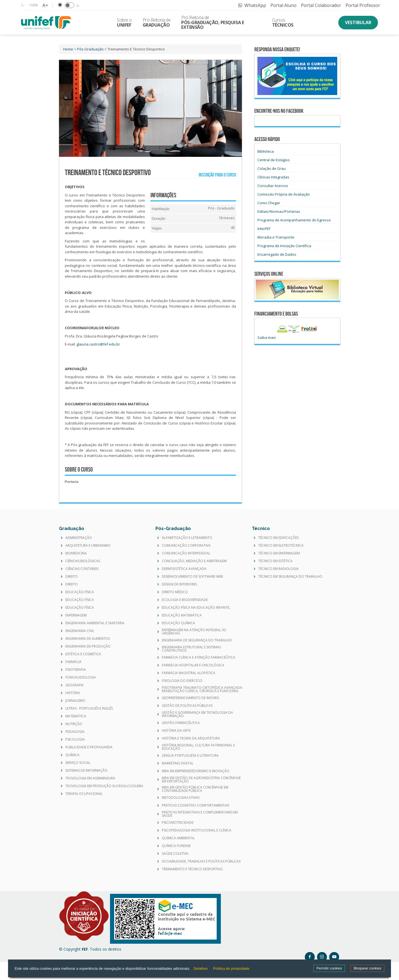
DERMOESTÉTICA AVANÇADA (184, 569)
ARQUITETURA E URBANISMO (88, 546)
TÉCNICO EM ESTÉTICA (275, 561)
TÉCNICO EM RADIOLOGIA (278, 569)
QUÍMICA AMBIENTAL (178, 838)
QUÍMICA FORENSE (176, 846)
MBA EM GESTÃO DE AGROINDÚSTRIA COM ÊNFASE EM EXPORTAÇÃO (201, 780)
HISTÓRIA (73, 693)
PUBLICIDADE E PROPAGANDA (89, 747)
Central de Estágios (274, 160)
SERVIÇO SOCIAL (78, 763)
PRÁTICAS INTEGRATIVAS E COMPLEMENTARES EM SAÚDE (200, 814)
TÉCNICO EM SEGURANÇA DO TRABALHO (290, 577)
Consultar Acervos (273, 186)
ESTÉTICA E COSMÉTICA (83, 654)
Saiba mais (267, 337)
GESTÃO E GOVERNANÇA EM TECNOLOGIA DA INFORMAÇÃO (197, 714)
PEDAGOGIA (75, 732)
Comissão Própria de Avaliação (284, 194)
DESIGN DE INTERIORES (179, 584)
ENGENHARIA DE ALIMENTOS (88, 639)
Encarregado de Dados (277, 254)
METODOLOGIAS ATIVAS (181, 798)
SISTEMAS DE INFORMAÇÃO (86, 771)
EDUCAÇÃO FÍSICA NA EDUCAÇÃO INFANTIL (196, 608)
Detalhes (200, 969)
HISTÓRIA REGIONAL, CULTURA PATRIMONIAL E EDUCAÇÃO (198, 747)
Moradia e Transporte (276, 237)
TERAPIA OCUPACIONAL (84, 794)
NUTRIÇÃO (74, 724)
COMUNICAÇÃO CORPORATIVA (186, 546)
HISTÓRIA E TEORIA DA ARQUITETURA (191, 738)
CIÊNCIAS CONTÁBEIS (82, 569)
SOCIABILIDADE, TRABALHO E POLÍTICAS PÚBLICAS (201, 861)
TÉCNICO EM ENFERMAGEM (279, 553)
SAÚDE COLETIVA (175, 854)
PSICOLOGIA (75, 740)
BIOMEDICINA (76, 553)
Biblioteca (266, 151)
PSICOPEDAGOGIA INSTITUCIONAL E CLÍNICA (197, 830)
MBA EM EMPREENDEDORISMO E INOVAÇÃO (196, 771)
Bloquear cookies (367, 968)
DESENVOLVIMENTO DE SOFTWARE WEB (192, 577)
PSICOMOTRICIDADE (178, 823)
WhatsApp (252, 5)
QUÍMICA (72, 755)
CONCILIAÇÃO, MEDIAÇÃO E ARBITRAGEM (194, 561)
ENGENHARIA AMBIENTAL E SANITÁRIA (95, 623)
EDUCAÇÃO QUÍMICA (178, 623)
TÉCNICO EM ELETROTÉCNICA (281, 546)
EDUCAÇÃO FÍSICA (80, 592)
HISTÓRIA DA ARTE (176, 731)
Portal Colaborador (321, 5)
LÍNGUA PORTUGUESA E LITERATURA (190, 756)
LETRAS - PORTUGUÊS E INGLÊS (89, 708)
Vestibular (358, 22)
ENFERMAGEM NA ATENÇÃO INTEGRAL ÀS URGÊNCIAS (194, 632)
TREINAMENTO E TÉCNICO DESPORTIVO (192, 869)
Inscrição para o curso (216, 175)
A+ (45, 5)
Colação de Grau (272, 168)
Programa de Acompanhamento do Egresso (294, 220)
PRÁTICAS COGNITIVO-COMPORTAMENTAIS (195, 805)
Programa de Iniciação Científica (284, 246)
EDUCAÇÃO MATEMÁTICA (182, 615)
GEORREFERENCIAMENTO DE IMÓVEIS (190, 698)
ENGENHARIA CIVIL (80, 631)
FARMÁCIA (73, 662)
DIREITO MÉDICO (175, 592)
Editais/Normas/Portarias (279, 211)
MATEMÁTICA (76, 716)
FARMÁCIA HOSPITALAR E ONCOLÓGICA (193, 665)
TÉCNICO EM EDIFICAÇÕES (278, 538)
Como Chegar (269, 203)
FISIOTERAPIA (76, 670)
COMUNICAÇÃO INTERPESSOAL (186, 553)
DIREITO (72, 577)
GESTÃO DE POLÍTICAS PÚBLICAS (187, 706)
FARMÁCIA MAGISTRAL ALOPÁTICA (189, 673)
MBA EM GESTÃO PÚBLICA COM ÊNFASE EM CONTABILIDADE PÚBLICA (195, 789)
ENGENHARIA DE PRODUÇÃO (88, 646)
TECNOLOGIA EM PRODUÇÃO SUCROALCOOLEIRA (104, 786)
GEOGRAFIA (75, 685)
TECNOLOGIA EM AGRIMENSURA (90, 778)
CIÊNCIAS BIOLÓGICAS (83, 561)
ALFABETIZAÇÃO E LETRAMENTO (187, 538)
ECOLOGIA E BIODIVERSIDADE (185, 600)
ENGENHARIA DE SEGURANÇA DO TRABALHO (197, 640)
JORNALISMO (75, 701)
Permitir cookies (329, 968)
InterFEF (264, 229)
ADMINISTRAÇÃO (79, 538)
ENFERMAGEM (76, 615)
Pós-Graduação (90, 49)
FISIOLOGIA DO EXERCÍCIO (182, 681)
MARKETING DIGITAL (178, 763)
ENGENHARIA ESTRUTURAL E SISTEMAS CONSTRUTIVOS (191, 649)
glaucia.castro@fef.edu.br (98, 344)
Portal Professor (363, 5)
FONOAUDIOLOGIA (81, 677)
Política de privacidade (231, 969)
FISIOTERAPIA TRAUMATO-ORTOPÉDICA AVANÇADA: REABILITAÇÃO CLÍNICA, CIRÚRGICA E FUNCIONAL (202, 689)
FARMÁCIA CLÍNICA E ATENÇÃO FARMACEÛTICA (199, 657)
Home (68, 49)
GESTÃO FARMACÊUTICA (181, 723)
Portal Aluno (283, 5)
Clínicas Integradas (273, 177)
